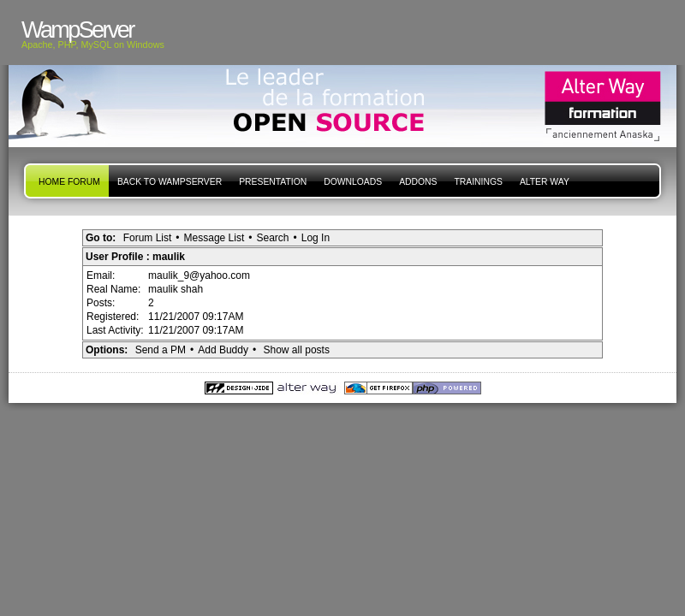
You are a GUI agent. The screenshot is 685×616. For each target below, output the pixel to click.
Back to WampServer (170, 182)
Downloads (353, 182)
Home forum (69, 182)
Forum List (148, 238)
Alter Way (545, 182)
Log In (316, 238)
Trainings (478, 182)
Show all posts (297, 350)
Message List (214, 238)
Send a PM (161, 350)
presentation (273, 182)
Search (272, 238)
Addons (418, 182)
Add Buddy (223, 350)
